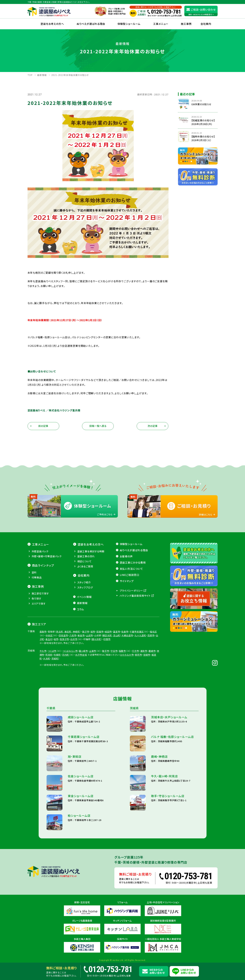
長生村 (49, 639)
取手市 (106, 651)
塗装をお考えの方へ (52, 24)
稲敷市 (122, 651)
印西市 (107, 639)
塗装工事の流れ (86, 556)
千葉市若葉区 (137, 632)
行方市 (135, 651)
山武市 (90, 635)
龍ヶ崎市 (83, 651)
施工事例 (186, 24)
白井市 (74, 639)
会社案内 (84, 575)
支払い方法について (131, 569)
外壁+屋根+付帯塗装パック (47, 556)
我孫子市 (64, 639)
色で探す (37, 598)
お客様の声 (126, 556)
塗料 (34, 572)
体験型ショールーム (129, 24)
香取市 (43, 632)
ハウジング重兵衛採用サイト (135, 596)
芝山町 (117, 635)
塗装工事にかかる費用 (133, 562)
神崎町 (76, 632)
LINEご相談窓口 (130, 575)
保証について (84, 561)
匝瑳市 (100, 632)
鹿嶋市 (152, 651)
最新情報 (82, 603)
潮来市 (144, 651)
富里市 (117, 632)
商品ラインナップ (43, 565)
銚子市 (86, 632)
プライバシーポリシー (131, 591)
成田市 (108, 632)
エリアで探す (39, 604)
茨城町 (55, 659)
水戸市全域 (81, 655)
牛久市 (43, 651)
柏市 (56, 639)
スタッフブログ (85, 587)
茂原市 (151, 635)
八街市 (73, 635)
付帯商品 (37, 577)
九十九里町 (140, 635)
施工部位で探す (40, 593)
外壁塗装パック (40, 551)
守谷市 (114, 651)
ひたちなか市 (127, 655)
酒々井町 (96, 639)
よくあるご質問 (85, 566)
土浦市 (93, 651)
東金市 (81, 635)
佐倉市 (125, 632)
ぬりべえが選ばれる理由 (91, 24)
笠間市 (147, 655)
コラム (81, 609)
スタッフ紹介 (84, 582)
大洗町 (47, 659)
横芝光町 (107, 635)
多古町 (60, 632)
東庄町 (68, 632)
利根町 (57, 655)
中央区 (49, 635)
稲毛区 (153, 632)
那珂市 (138, 655)
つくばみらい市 (70, 651)
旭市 (93, 632)
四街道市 (63, 635)
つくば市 (52, 651)
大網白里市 (127, 635)
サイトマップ (127, 581)
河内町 (66, 655)
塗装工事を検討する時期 (91, 551)
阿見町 (49, 655)
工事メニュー (161, 24)
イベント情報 (84, 597)
